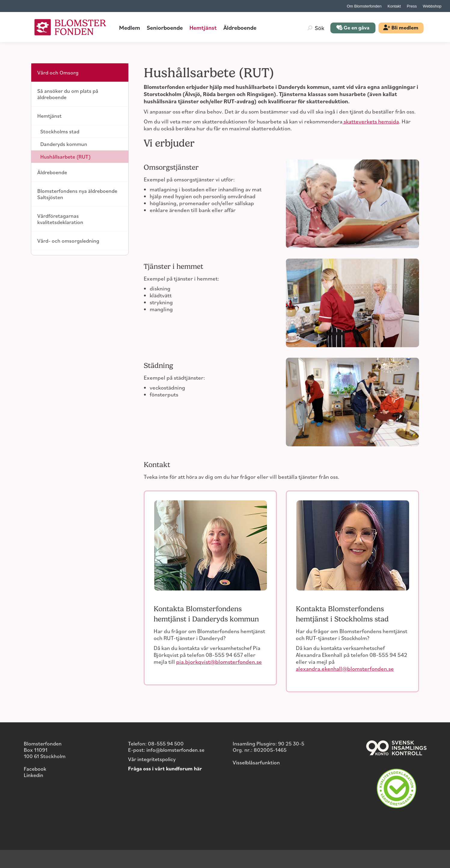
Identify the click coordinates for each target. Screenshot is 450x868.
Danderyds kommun (64, 144)
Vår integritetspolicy (152, 759)
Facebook (35, 769)
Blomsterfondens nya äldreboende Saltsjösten (77, 194)
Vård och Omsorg (58, 72)
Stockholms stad (60, 131)
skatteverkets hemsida (371, 121)
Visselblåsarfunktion (256, 762)
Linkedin (34, 775)
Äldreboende (52, 172)
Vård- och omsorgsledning (68, 241)
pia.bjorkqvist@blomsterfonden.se (219, 662)
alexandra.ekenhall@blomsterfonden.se (345, 668)
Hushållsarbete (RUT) (66, 156)
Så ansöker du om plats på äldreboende (68, 94)
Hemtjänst (49, 116)
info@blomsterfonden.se (175, 750)
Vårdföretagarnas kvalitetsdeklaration (60, 219)
